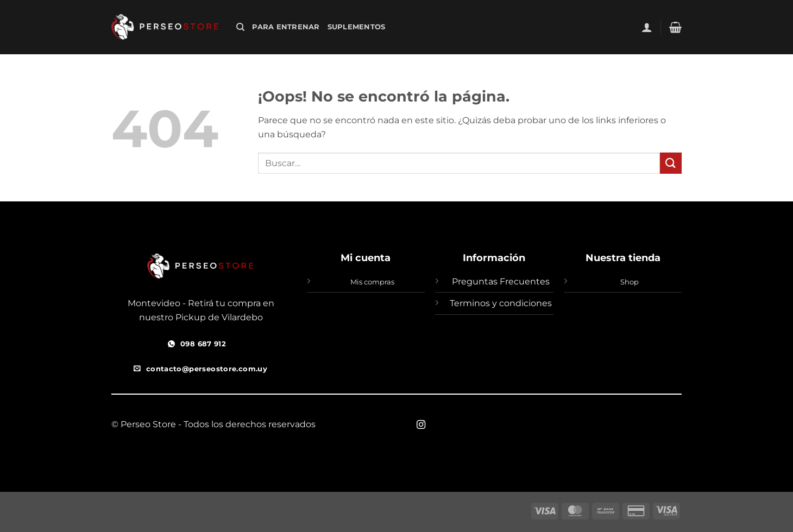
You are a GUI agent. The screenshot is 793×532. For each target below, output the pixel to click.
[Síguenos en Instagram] (421, 425)
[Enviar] (671, 163)
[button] (647, 27)
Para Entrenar (286, 27)
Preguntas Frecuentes (501, 281)
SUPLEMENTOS (357, 27)
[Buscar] (240, 27)
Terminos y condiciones (501, 303)
